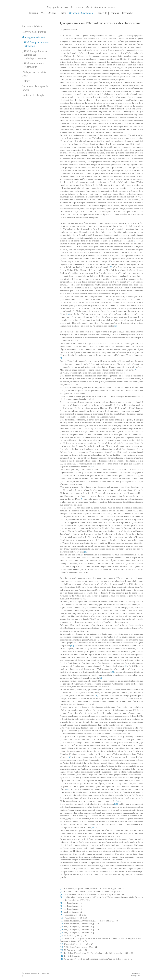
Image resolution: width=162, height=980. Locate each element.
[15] (101, 678)
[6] (61, 358)
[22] (93, 827)
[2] (73, 247)
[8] (92, 467)
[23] (124, 860)
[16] (96, 695)
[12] (72, 646)
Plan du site (45, 973)
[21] (116, 804)
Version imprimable (31, 973)
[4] (69, 314)
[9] (81, 499)
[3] (111, 267)
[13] (125, 666)
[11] (86, 631)
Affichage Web (135, 976)
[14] (112, 672)
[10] (86, 552)
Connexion (136, 973)
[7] (135, 370)
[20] (118, 801)
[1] (134, 241)
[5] (116, 326)
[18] (69, 757)
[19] (68, 789)
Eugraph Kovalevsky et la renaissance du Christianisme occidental (81, 7)
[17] (123, 739)
